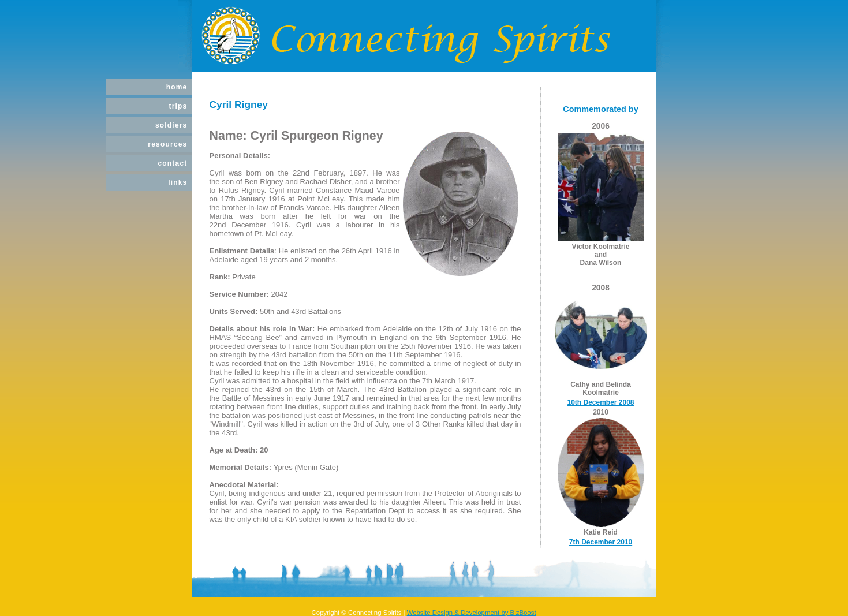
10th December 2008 (600, 402)
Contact (172, 163)
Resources (167, 144)
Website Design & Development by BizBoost (472, 613)
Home (177, 87)
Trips (178, 106)
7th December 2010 (601, 542)
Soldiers (171, 125)
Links (178, 182)
